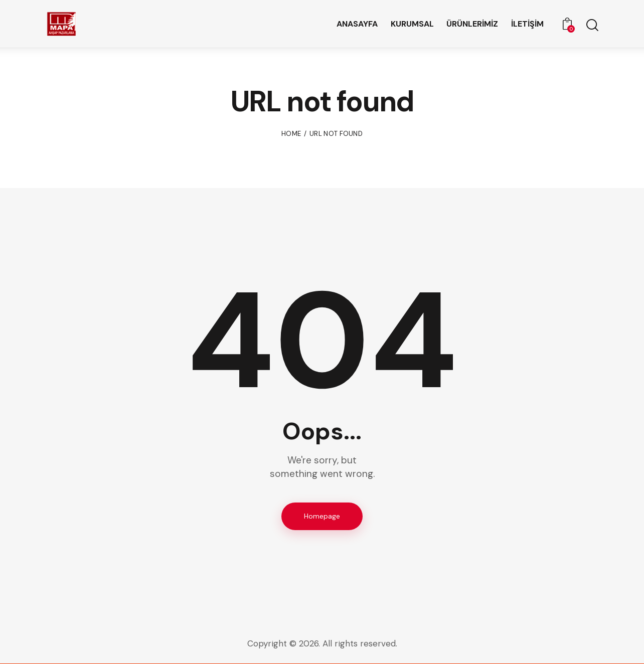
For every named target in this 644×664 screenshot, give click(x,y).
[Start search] (592, 26)
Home (291, 134)
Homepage (322, 516)
